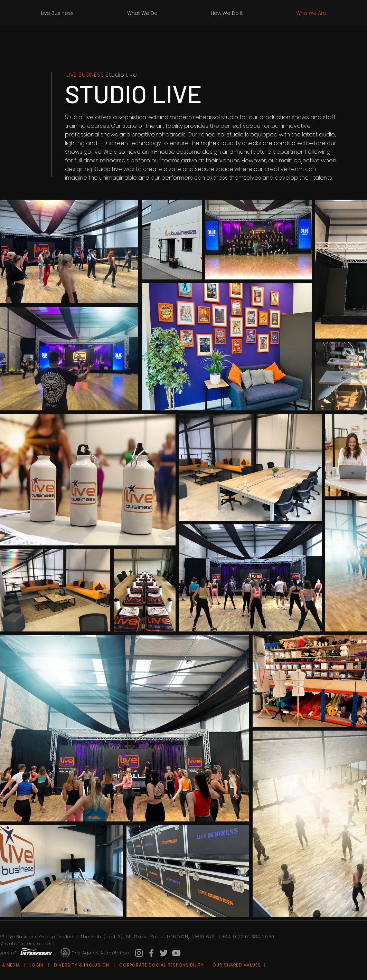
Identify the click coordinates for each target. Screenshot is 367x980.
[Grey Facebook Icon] (151, 953)
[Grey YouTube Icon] (176, 953)
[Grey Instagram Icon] (139, 953)
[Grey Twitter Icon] (164, 953)
